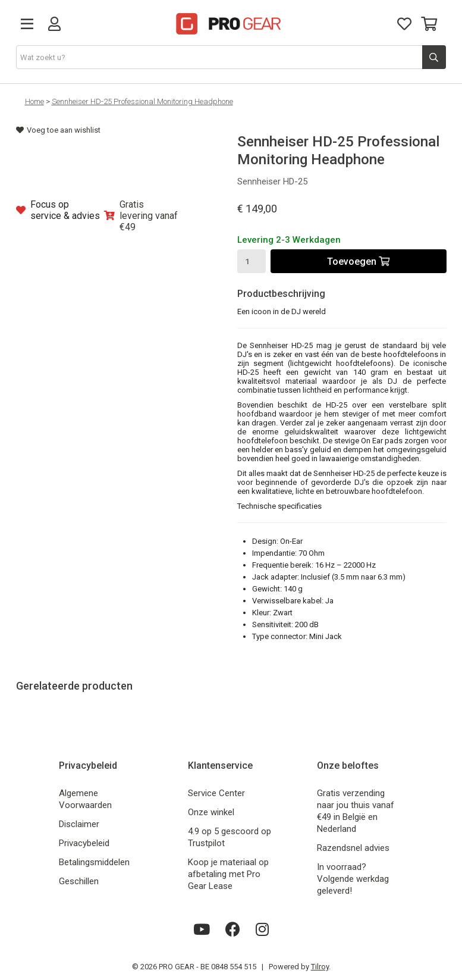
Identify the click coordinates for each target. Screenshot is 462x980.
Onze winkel (211, 812)
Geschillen (79, 881)
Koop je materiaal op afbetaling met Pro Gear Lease (228, 874)
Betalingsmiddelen (94, 862)
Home (34, 101)
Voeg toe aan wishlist (58, 130)
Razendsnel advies (353, 848)
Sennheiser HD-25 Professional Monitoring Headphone (142, 101)
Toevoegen (358, 262)
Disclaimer (79, 824)
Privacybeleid (84, 843)
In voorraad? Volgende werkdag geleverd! (353, 879)
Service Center (216, 793)
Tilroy (320, 967)
